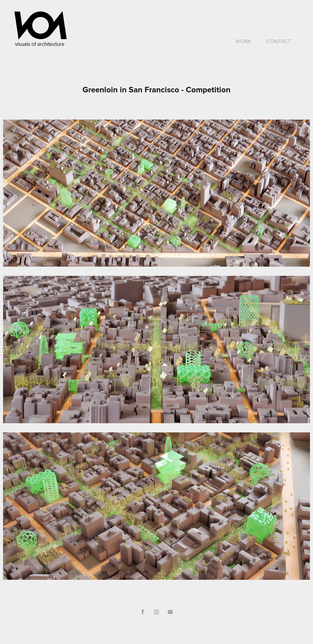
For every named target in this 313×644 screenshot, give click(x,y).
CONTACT (279, 41)
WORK (243, 41)
